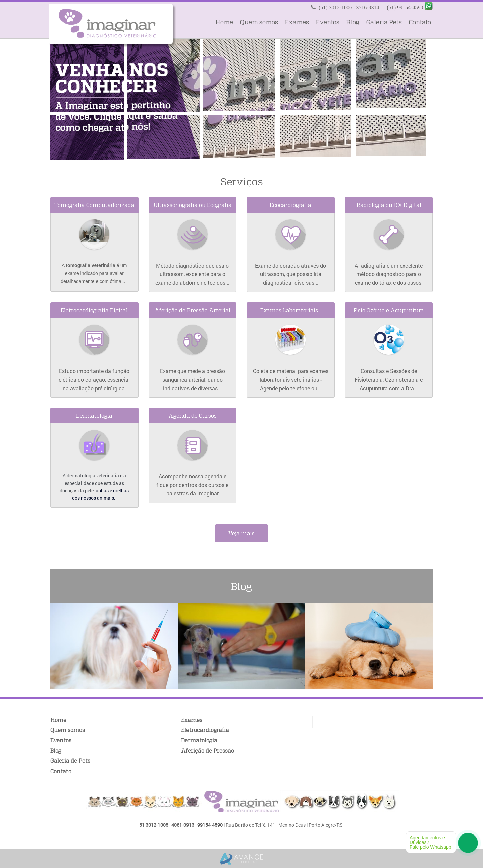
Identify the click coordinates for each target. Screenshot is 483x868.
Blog (353, 22)
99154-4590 (210, 825)
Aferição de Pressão (208, 751)
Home (224, 22)
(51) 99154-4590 (405, 8)
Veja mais (241, 533)
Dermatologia (199, 740)
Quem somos (259, 22)
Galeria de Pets (70, 761)
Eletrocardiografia (205, 730)
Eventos (328, 22)
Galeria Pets (384, 22)
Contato (420, 22)
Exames (297, 22)
